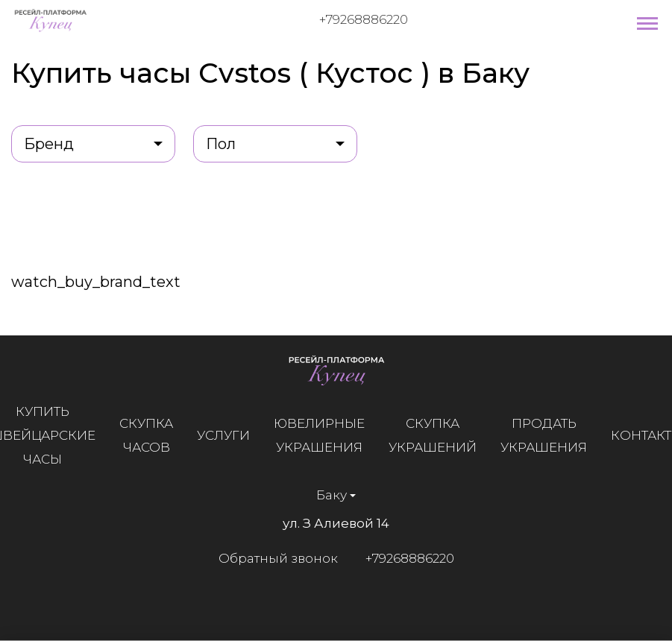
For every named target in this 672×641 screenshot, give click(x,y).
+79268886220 (364, 19)
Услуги (224, 435)
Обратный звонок (277, 558)
